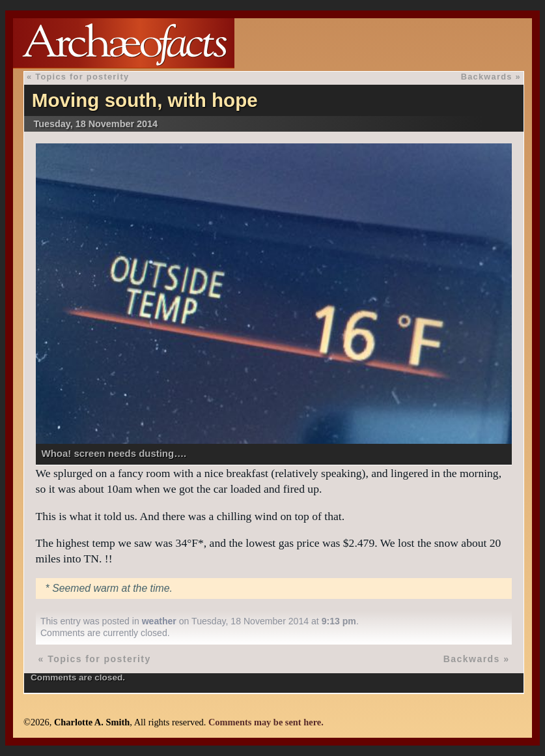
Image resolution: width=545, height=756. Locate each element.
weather (159, 621)
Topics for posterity (82, 77)
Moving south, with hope (145, 100)
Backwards (487, 77)
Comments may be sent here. (266, 722)
